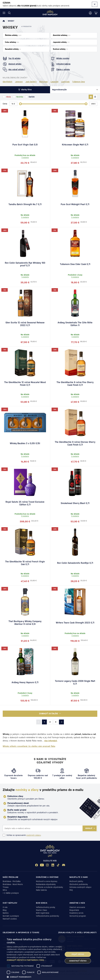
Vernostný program (78, 916)
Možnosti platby (76, 881)
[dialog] (50, 958)
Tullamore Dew (79, 82)
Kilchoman (44, 82)
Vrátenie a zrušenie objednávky (49, 887)
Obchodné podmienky (79, 884)
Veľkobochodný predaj (46, 907)
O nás (5, 907)
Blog (5, 910)
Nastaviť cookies (10, 919)
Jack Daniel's (31, 82)
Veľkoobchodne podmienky (47, 916)
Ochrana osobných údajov (80, 887)
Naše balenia (41, 890)
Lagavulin (54, 82)
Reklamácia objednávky (46, 884)
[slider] (20, 104)
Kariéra (6, 913)
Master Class (41, 910)
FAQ (71, 890)
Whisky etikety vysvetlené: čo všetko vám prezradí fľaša (29, 746)
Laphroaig (65, 82)
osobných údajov (34, 835)
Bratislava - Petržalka (12, 881)
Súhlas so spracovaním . (22, 835)
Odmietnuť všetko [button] (78, 961)
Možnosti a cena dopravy (47, 881)
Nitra (5, 890)
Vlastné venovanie (77, 907)
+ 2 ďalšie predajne (11, 893)
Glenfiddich (8, 82)
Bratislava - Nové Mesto (13, 884)
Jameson (19, 82)
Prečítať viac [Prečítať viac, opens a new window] (41, 957)
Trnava (6, 887)
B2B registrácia (43, 913)
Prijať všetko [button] (78, 954)
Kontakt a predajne (11, 916)
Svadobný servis (76, 913)
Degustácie (74, 910)
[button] (34, 960)
